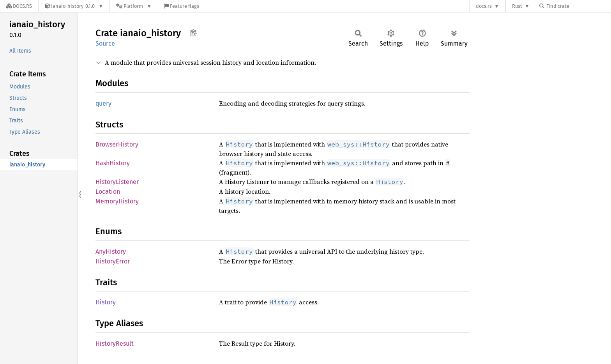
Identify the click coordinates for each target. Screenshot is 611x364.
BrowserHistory (117, 144)
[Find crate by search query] (578, 6)
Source (105, 43)
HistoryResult (115, 344)
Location (108, 192)
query (103, 103)
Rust (517, 6)
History (106, 302)
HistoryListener (117, 182)
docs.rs (484, 6)
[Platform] (134, 6)
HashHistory (113, 163)
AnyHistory (111, 252)
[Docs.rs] (19, 6)
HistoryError (113, 261)
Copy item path (193, 33)
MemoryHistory (117, 201)
